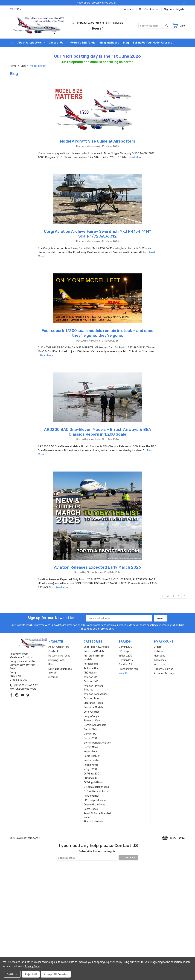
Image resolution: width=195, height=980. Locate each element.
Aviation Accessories (96, 694)
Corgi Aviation (92, 712)
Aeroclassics (91, 664)
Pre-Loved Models (94, 651)
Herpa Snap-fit (92, 756)
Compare (128, 9)
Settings (12, 974)
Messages (160, 656)
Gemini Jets (91, 729)
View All (123, 673)
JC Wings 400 (91, 778)
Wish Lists (160, 664)
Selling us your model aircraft (152, 43)
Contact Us (58, 43)
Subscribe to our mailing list (97, 851)
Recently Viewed (164, 669)
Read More (135, 157)
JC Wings (124, 651)
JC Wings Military (93, 782)
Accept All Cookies (56, 974)
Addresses (160, 660)
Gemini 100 (90, 734)
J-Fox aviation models (97, 787)
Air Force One (91, 668)
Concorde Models (93, 707)
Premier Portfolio (129, 669)
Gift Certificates (149, 9)
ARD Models (90, 673)
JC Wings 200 (91, 774)
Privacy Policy (33, 966)
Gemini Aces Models (95, 725)
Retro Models (91, 809)
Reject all (31, 974)
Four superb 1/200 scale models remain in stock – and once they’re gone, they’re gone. (97, 333)
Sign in (168, 9)
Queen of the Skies (94, 804)
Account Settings (164, 673)
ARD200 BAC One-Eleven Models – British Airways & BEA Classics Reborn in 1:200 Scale (98, 432)
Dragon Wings (91, 716)
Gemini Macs (91, 747)
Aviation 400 (91, 681)
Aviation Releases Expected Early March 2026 (98, 567)
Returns (159, 651)
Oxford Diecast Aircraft (97, 791)
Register (181, 9)
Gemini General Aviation (97, 743)
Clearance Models (94, 703)
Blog (126, 43)
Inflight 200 (90, 769)
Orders (158, 647)
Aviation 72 (90, 677)
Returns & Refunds (83, 43)
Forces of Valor (92, 720)
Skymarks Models (93, 821)
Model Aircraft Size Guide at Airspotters (97, 141)
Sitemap (53, 677)
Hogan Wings (91, 765)
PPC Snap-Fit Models (96, 800)
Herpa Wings (91, 751)
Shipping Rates (109, 43)
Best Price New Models (96, 647)
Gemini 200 (90, 738)
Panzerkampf (91, 796)
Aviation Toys (91, 698)
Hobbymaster (91, 760)
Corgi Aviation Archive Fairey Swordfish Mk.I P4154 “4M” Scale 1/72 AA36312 (97, 234)
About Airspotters (31, 43)
